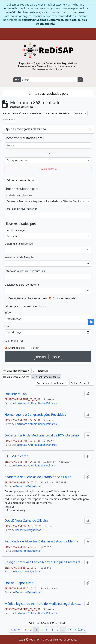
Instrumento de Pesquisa (20, 257)
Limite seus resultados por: (48, 94)
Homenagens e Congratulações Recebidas (35, 415)
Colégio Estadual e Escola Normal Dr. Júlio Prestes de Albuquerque (44, 562)
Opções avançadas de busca (25, 129)
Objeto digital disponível (19, 244)
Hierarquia (40, 371)
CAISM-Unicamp (16, 456)
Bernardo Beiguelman (28, 486)
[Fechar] (92, 5)
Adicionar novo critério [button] (20, 180)
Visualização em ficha (16, 377)
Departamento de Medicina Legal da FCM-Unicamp (42, 435)
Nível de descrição (15, 230)
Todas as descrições (65, 298)
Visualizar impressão (16, 371)
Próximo (80, 630)
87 (70, 630)
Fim (7, 326)
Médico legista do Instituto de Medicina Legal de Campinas (44, 604)
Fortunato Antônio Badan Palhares (36, 403)
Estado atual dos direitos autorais (25, 271)
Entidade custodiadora (18, 195)
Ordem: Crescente (81, 383)
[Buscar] (48, 145)
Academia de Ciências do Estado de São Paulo (38, 477)
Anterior (16, 630)
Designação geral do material (22, 285)
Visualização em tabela (46, 377)
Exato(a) (35, 348)
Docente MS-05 (16, 394)
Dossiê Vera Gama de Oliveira (26, 521)
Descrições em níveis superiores (28, 298)
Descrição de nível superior (21, 209)
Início (8, 313)
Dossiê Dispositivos (19, 583)
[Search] (49, 80)
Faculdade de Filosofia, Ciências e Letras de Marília (41, 541)
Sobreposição (17, 348)
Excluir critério (48, 169)
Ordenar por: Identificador (51, 383)
